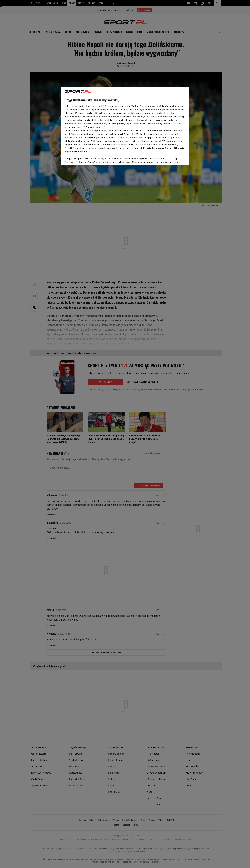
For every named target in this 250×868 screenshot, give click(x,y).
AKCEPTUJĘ (175, 158)
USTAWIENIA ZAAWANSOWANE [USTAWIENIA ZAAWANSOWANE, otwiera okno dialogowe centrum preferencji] (85, 158)
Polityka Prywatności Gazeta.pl (159, 148)
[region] (125, 125)
